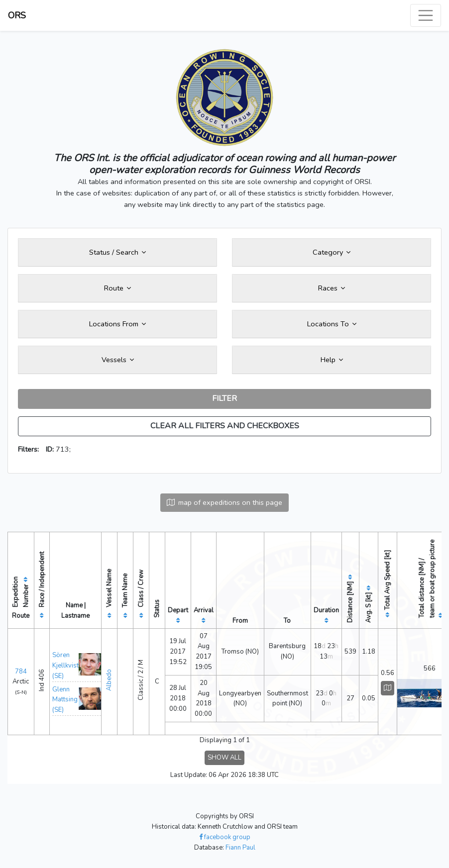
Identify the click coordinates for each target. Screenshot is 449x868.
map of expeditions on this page (224, 502)
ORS (17, 15)
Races (332, 288)
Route (117, 288)
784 (21, 672)
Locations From (117, 324)
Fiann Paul (240, 848)
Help (332, 360)
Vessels (118, 360)
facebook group (225, 837)
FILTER (224, 398)
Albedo (109, 680)
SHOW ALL (224, 758)
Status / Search (117, 252)
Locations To (332, 324)
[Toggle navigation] (426, 15)
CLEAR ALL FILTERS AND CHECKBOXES (225, 426)
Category (332, 252)
